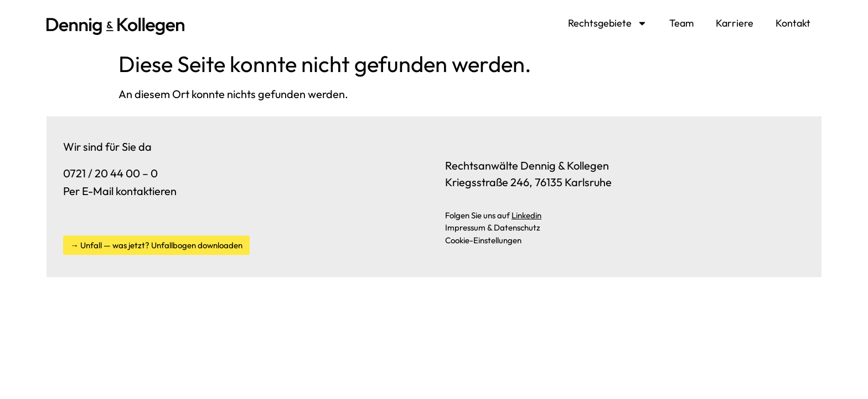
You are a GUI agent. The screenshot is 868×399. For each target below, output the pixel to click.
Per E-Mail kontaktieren (120, 191)
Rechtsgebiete (608, 23)
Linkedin (526, 215)
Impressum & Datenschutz (493, 227)
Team (681, 23)
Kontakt (793, 23)
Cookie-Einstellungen (483, 240)
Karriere (735, 23)
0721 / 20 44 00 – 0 (110, 173)
